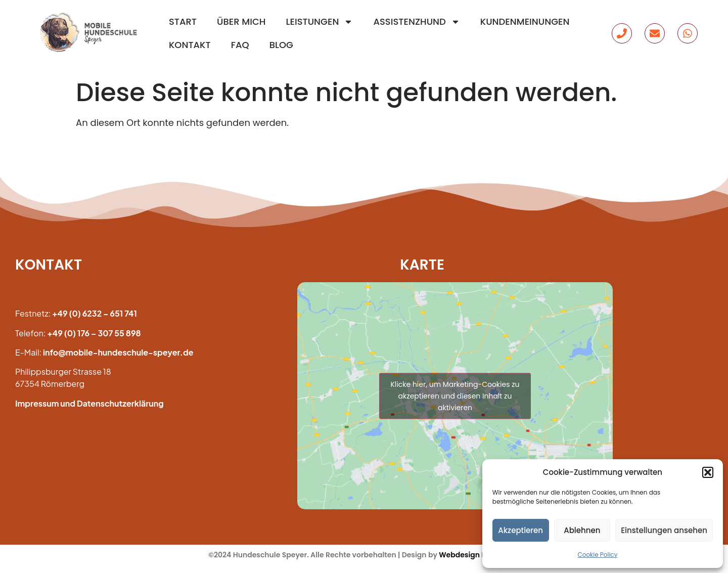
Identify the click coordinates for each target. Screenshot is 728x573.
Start (183, 21)
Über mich (241, 21)
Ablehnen (582, 530)
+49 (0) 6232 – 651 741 (95, 313)
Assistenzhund (416, 22)
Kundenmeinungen (525, 21)
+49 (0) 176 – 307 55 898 (94, 333)
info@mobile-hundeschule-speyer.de (118, 352)
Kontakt (190, 45)
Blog (281, 45)
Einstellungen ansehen (664, 530)
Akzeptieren (520, 530)
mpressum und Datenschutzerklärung (90, 403)
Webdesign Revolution (479, 555)
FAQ (240, 45)
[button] (708, 472)
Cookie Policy (597, 555)
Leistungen (320, 22)
